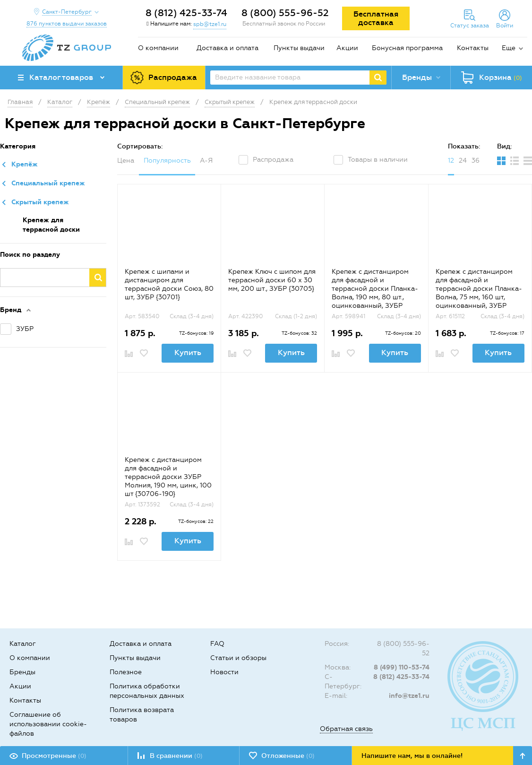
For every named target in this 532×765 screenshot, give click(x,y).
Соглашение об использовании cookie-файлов (48, 724)
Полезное (126, 672)
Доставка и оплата (227, 48)
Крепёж (25, 164)
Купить (188, 352)
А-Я (206, 161)
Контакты (473, 48)
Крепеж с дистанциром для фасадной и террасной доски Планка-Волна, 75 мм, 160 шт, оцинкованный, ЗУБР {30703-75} (479, 293)
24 (463, 161)
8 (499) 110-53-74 (402, 667)
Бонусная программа (407, 48)
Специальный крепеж (48, 183)
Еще (509, 48)
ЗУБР (25, 329)
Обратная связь (346, 729)
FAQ (217, 644)
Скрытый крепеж (40, 202)
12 (451, 161)
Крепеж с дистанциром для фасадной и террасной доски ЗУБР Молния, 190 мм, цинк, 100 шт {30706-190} (168, 477)
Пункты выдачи (299, 48)
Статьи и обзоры (238, 658)
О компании (158, 48)
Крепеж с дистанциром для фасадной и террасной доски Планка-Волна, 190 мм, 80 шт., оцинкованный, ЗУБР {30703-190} (375, 293)
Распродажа (273, 160)
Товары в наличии (378, 160)
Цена (126, 161)
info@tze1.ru (409, 696)
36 (476, 161)
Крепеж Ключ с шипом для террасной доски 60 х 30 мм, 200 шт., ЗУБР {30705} (272, 280)
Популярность (167, 161)
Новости (224, 672)
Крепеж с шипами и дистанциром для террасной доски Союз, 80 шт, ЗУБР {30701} (169, 284)
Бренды (22, 672)
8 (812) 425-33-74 (186, 13)
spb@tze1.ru (210, 24)
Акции (347, 48)
